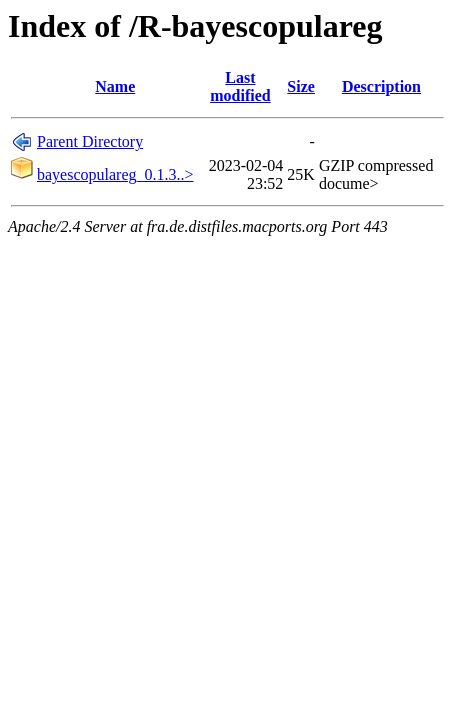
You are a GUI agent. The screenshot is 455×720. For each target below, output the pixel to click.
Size (301, 86)
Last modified (240, 86)
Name (115, 86)
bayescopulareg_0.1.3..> (115, 174)
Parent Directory (90, 141)
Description (381, 86)
